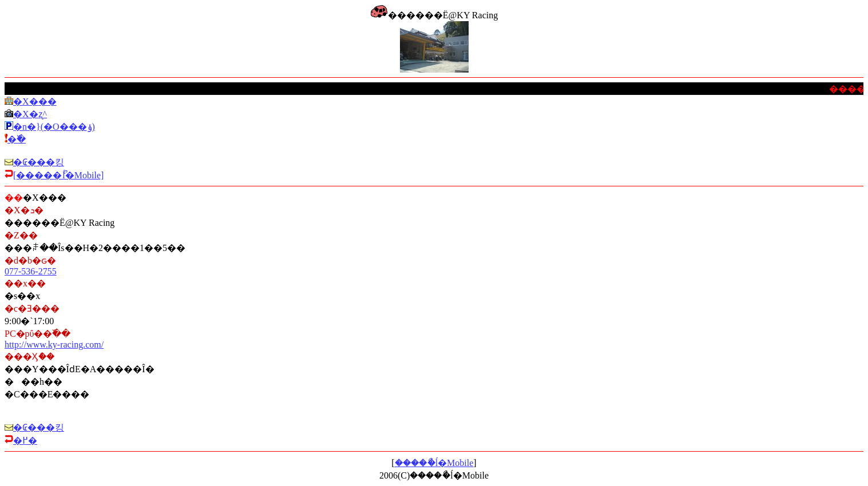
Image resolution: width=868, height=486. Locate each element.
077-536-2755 (31, 271)
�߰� (17, 139)
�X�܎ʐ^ (30, 114)
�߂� (25, 441)
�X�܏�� (35, 101)
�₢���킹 (39, 162)
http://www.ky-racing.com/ (54, 344)
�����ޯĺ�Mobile (434, 463)
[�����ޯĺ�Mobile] (58, 175)
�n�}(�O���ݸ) (54, 127)
